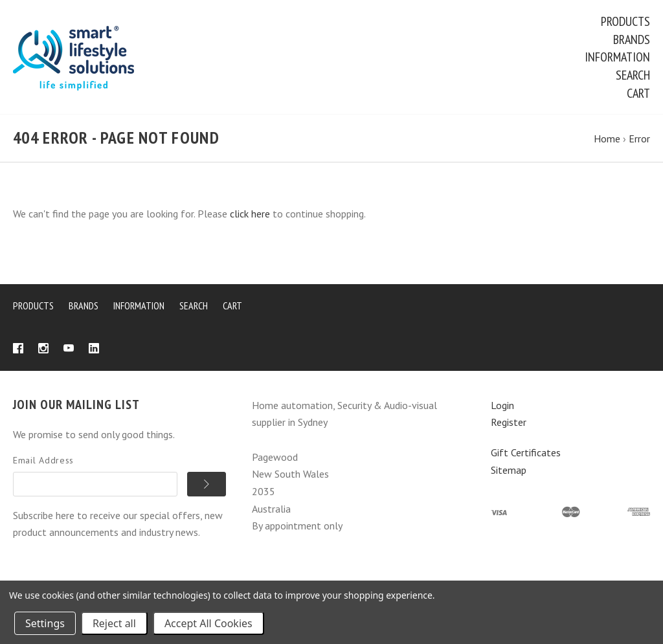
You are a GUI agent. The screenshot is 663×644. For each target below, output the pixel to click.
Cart (638, 93)
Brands (632, 39)
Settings (45, 623)
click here (250, 216)
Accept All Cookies (208, 623)
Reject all (114, 623)
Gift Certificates (526, 455)
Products (625, 21)
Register (509, 425)
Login (502, 407)
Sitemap (509, 472)
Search (633, 75)
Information (617, 57)
